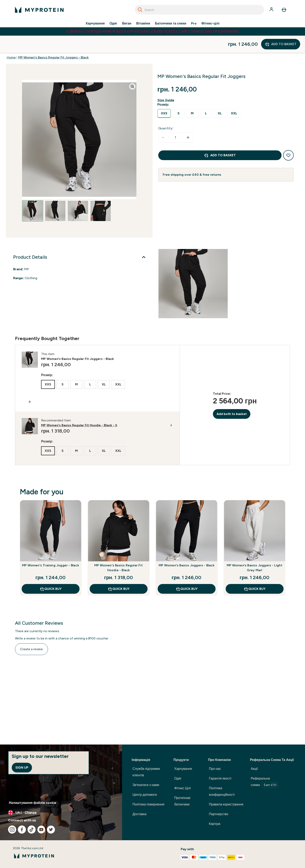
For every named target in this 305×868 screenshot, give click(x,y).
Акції (254, 769)
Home (11, 40)
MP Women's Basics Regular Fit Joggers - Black (53, 40)
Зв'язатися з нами (146, 785)
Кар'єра (215, 824)
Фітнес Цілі (182, 788)
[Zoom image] (132, 69)
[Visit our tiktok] (32, 830)
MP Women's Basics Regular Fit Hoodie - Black (118, 551)
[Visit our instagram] (12, 830)
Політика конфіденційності (222, 791)
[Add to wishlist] (288, 138)
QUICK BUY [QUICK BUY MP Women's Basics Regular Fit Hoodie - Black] (118, 572)
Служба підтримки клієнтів (146, 772)
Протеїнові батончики (182, 801)
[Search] (140, 10)
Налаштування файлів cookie (33, 803)
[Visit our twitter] (51, 830)
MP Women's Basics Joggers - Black (187, 548)
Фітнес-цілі (210, 23)
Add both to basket (232, 397)
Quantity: (166, 111)
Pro (194, 23)
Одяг (113, 23)
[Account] (272, 10)
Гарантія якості (220, 778)
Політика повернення (148, 804)
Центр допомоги (145, 795)
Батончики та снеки (171, 23)
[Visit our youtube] (41, 830)
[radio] (164, 96)
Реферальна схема (264, 782)
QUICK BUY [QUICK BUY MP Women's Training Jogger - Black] (50, 572)
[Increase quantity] (188, 120)
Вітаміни (143, 23)
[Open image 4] (101, 194)
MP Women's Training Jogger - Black (50, 548)
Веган (127, 23)
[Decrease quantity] (163, 120)
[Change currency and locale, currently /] (61, 813)
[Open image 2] (55, 194)
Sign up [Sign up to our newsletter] (22, 767)
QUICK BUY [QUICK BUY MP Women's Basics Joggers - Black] (187, 572)
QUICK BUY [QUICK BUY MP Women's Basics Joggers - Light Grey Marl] (255, 572)
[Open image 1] (33, 194)
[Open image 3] (78, 194)
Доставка (140, 814)
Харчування (95, 23)
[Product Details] (80, 240)
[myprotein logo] (39, 10)
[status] (175, 120)
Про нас (215, 769)
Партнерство (218, 814)
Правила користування (226, 804)
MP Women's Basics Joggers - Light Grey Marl (255, 551)
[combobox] (199, 10)
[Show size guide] (167, 83)
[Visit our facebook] (22, 830)
